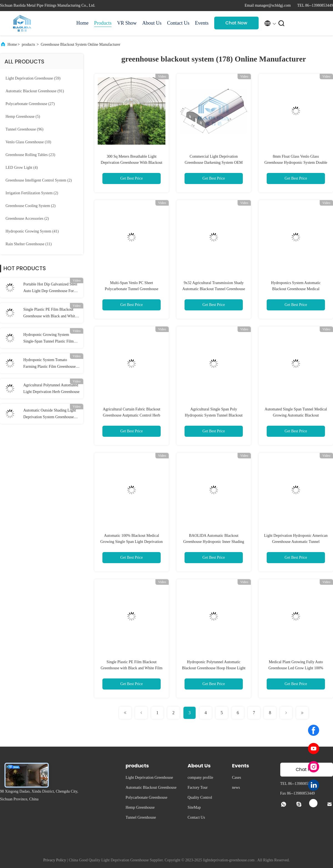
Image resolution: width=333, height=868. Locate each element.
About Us (152, 23)
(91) (35, 91)
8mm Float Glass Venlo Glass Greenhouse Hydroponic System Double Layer (296, 163)
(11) (29, 244)
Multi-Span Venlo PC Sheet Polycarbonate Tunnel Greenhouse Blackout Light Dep (132, 289)
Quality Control (200, 797)
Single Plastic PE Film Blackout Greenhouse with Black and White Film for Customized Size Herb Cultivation (50, 313)
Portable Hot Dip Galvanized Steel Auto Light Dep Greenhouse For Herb (50, 288)
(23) (30, 155)
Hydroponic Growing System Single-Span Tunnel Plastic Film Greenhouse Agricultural (49, 339)
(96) (24, 129)
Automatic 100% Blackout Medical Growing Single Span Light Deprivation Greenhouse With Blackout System (132, 542)
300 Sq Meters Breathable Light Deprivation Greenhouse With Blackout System (132, 163)
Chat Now (236, 23)
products (28, 44)
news (236, 787)
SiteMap (194, 807)
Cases (237, 778)
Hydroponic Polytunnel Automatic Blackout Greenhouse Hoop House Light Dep (214, 668)
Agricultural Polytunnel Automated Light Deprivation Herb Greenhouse (51, 388)
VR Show (127, 23)
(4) (22, 168)
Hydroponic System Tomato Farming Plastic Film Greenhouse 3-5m (52, 364)
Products (103, 23)
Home (82, 23)
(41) (32, 231)
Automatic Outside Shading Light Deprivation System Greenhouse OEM (50, 414)
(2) (39, 180)
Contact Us (178, 23)
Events (202, 23)
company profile (200, 778)
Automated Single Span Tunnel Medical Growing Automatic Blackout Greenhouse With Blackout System (296, 415)
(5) (23, 117)
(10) (28, 142)
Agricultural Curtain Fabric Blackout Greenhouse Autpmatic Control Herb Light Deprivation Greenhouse (131, 415)
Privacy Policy (55, 860)
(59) (33, 78)
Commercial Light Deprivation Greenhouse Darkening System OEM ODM (214, 163)
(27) (30, 104)
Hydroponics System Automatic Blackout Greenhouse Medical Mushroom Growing (296, 289)
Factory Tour (198, 787)
